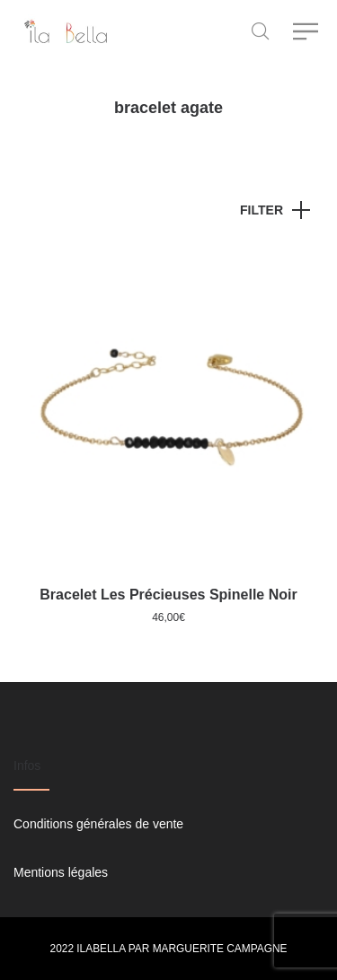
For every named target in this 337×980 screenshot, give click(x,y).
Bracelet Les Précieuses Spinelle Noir (168, 595)
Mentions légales (61, 872)
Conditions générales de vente (98, 824)
